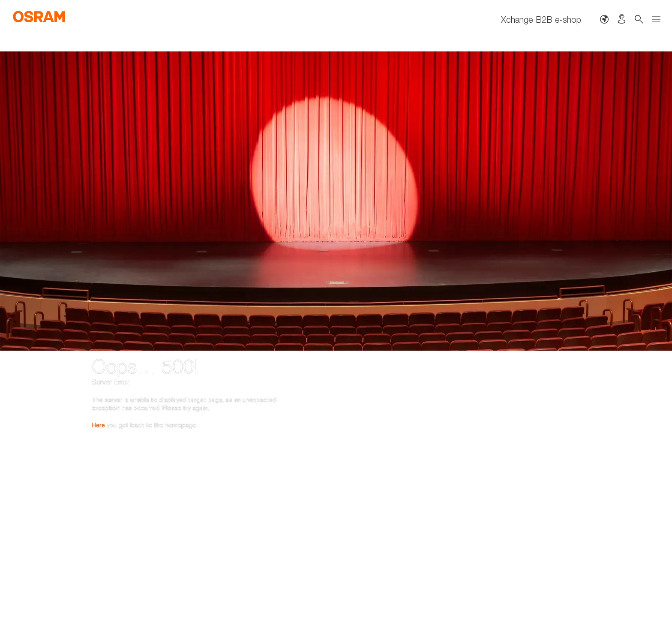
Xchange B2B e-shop (541, 19)
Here (98, 379)
